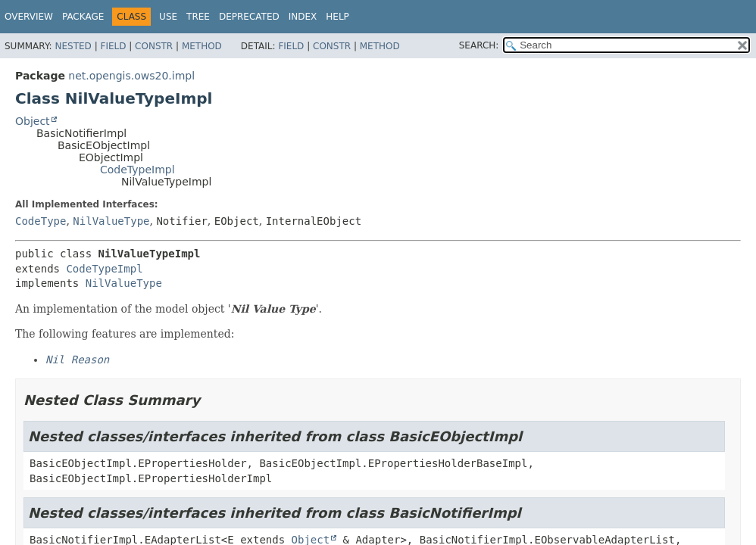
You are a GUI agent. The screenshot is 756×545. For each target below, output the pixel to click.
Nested (73, 46)
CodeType (41, 221)
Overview (29, 17)
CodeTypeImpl (137, 170)
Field (113, 46)
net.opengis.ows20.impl (131, 76)
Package (83, 17)
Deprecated (249, 17)
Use (168, 17)
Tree (198, 17)
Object (33, 121)
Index (303, 17)
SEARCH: (479, 45)
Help (337, 17)
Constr (154, 46)
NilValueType (111, 221)
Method (202, 46)
